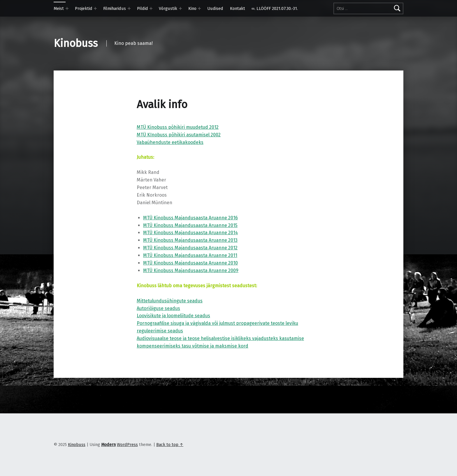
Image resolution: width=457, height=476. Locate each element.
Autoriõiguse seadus (158, 308)
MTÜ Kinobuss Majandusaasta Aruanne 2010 (190, 263)
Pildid (143, 8)
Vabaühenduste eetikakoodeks (170, 142)
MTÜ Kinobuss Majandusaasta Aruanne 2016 (190, 218)
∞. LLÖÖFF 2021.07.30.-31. (275, 8)
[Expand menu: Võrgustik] (180, 8)
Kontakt (238, 8)
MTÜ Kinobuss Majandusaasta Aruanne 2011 (190, 255)
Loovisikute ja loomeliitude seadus (173, 316)
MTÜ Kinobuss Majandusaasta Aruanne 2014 (190, 233)
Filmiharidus (115, 8)
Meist (59, 8)
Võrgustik (168, 8)
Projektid (84, 8)
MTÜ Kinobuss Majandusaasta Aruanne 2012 (190, 248)
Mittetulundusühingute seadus (170, 301)
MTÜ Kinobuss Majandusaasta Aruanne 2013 (190, 240)
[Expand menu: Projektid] (95, 8)
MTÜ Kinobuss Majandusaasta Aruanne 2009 (191, 270)
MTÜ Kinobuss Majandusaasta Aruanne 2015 (190, 225)
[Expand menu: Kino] (199, 8)
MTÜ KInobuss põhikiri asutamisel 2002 (179, 135)
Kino (192, 8)
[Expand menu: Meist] (67, 8)
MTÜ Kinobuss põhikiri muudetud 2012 (178, 127)
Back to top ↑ (170, 445)
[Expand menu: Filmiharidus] (129, 8)
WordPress (127, 445)
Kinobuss (76, 43)
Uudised (215, 8)
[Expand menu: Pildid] (151, 8)
